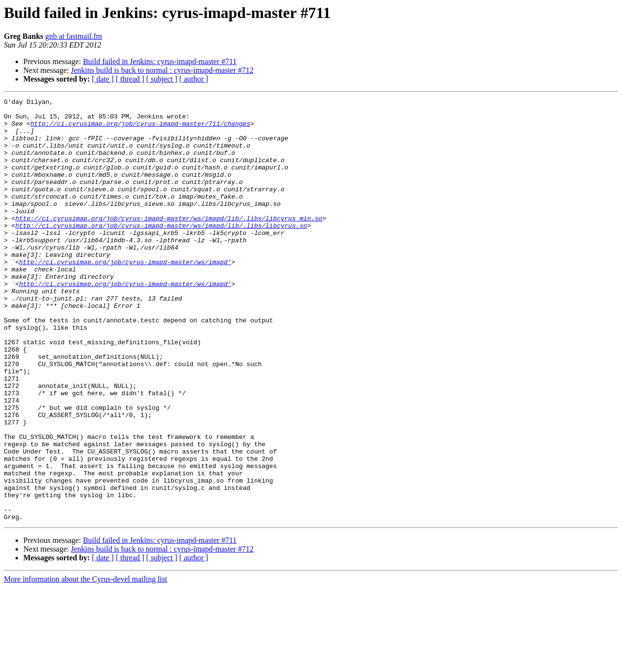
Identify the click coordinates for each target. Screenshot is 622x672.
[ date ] (103, 79)
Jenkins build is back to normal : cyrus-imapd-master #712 (162, 70)
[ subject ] (162, 79)
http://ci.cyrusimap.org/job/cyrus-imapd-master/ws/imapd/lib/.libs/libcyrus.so (161, 252)
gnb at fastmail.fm (74, 36)
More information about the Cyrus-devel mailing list (86, 664)
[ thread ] (130, 79)
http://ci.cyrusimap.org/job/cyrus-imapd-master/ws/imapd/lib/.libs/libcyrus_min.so (169, 243)
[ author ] (194, 79)
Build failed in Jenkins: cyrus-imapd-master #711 (160, 61)
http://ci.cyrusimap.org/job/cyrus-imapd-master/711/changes (140, 129)
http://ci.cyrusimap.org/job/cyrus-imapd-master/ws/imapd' (125, 295)
